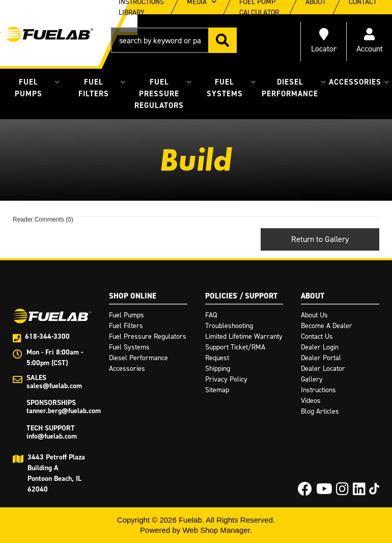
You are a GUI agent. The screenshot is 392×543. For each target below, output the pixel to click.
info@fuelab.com (52, 436)
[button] (174, 40)
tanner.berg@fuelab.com (64, 411)
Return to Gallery (320, 239)
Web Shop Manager (216, 530)
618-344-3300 (47, 336)
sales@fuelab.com (54, 386)
